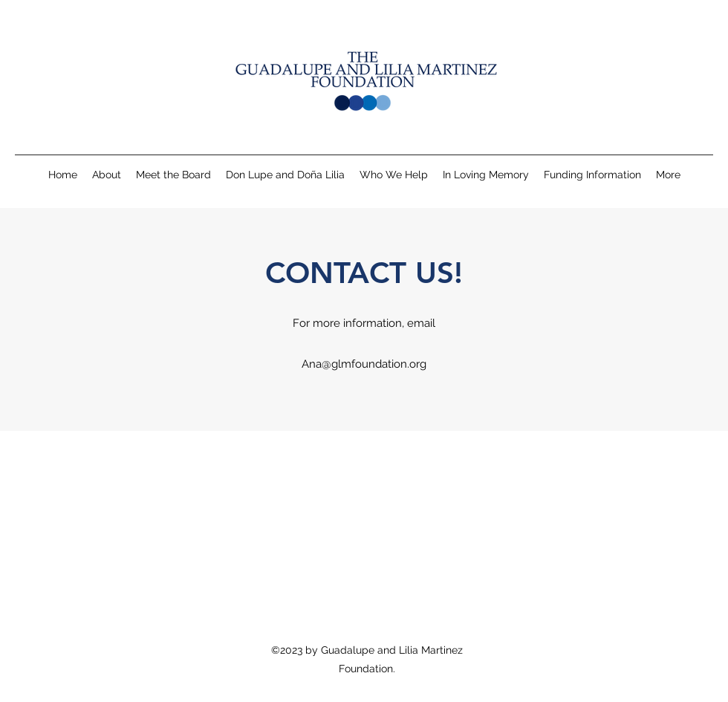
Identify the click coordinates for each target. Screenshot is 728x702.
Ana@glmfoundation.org (364, 364)
